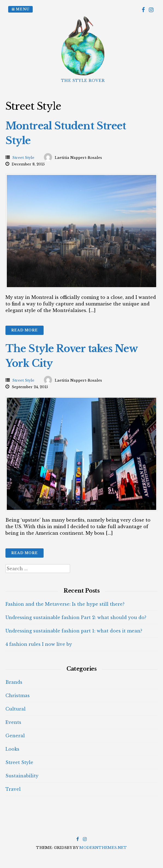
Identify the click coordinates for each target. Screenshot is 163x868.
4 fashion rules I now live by (39, 644)
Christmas (18, 695)
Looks (12, 749)
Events (13, 722)
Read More (25, 330)
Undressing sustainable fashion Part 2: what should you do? (76, 617)
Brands (14, 682)
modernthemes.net (103, 848)
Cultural (16, 709)
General (15, 736)
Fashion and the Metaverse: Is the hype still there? (65, 604)
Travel (13, 789)
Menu (20, 9)
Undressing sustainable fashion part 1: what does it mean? (74, 631)
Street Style (23, 158)
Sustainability (22, 776)
